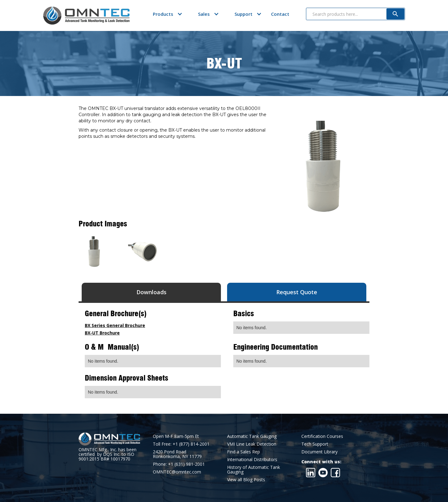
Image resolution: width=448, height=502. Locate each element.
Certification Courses (322, 436)
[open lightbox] (94, 252)
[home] (86, 15)
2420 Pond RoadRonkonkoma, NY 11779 (177, 454)
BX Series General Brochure (115, 325)
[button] (163, 14)
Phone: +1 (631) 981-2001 (179, 464)
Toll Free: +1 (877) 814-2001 (181, 444)
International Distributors (252, 459)
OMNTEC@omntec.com (177, 472)
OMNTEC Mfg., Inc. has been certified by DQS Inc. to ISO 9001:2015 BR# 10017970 (108, 454)
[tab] (151, 292)
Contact (280, 14)
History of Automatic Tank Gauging (254, 469)
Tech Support (315, 444)
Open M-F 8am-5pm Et (176, 436)
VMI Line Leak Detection (252, 444)
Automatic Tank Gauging (252, 436)
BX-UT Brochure (102, 333)
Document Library (319, 452)
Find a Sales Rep (243, 452)
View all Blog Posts (246, 480)
